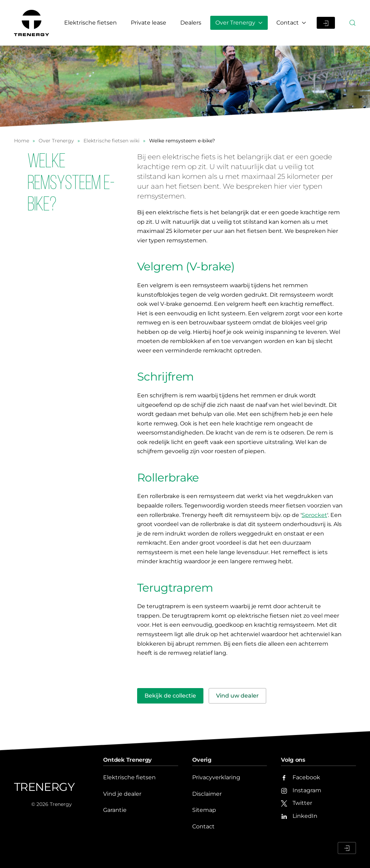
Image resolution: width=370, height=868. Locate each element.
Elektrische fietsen (90, 23)
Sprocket (314, 515)
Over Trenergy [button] (239, 23)
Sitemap (204, 810)
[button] (352, 23)
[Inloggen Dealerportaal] (326, 23)
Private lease (149, 23)
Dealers (191, 23)
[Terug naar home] (33, 23)
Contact (203, 826)
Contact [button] (291, 23)
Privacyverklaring (216, 777)
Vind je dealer (122, 794)
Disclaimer (207, 794)
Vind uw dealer (237, 696)
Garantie (115, 810)
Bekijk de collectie (170, 696)
